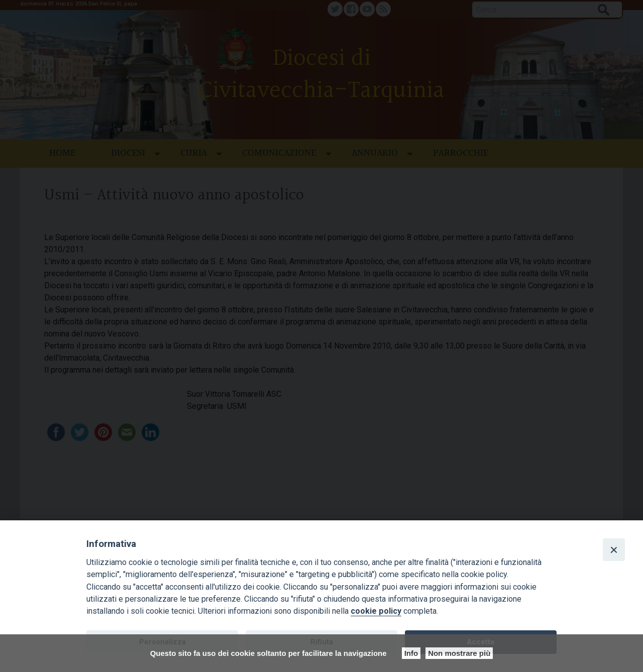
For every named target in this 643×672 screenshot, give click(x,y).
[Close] (614, 549)
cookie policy (376, 611)
